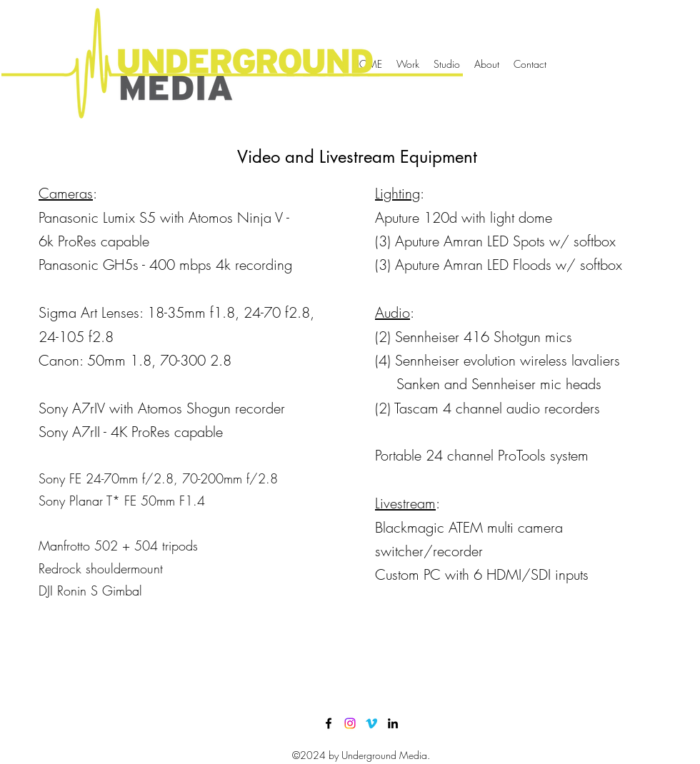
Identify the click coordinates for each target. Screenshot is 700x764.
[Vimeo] (371, 723)
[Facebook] (329, 723)
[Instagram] (350, 723)
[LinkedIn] (393, 723)
